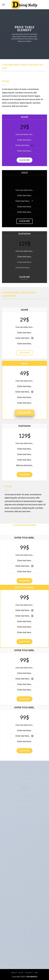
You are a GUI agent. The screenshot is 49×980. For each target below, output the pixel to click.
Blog (21, 973)
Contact (29, 973)
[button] (4, 5)
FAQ (36, 973)
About (14, 973)
